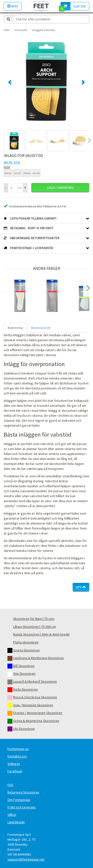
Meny (13, 6)
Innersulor (21, 30)
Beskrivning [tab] (15, 328)
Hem (7, 30)
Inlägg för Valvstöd (43, 30)
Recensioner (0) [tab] (41, 328)
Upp (81, 587)
